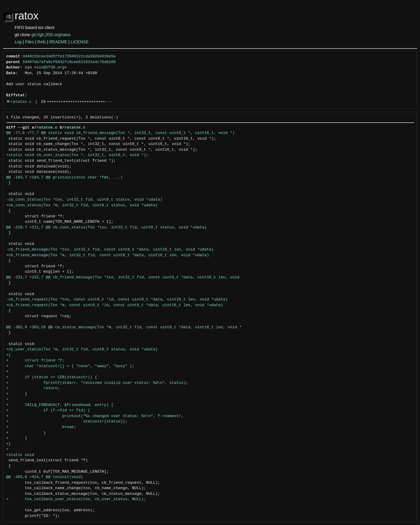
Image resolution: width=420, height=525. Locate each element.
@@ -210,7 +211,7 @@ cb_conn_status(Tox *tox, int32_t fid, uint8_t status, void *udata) (107, 228)
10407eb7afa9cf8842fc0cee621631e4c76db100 (69, 62)
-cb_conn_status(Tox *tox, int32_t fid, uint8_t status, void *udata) (84, 200)
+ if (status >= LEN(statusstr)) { (52, 377)
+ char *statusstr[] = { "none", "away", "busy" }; (70, 366)
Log (18, 42)
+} (9, 444)
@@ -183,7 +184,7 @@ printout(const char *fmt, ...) (65, 178)
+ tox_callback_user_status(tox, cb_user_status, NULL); (76, 499)
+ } (17, 394)
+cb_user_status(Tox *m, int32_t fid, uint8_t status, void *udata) (82, 350)
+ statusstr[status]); (67, 422)
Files (30, 42)
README (58, 42)
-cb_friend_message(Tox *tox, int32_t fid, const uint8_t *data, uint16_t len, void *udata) (110, 250)
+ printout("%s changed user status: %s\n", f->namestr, (95, 416)
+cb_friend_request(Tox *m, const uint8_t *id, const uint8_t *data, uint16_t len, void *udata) (115, 305)
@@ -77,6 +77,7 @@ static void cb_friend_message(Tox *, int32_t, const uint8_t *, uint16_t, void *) (120, 133)
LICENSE (80, 42)
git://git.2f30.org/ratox (51, 35)
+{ (9, 355)
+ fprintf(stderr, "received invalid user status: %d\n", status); (97, 383)
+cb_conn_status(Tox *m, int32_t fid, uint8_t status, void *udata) (82, 205)
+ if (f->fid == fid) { (48, 410)
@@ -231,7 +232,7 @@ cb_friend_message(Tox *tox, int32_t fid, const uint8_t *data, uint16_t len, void (123, 277)
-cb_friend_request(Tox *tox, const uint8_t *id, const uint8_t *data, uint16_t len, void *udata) (117, 300)
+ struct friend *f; (35, 361)
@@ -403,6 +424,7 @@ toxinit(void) (45, 477)
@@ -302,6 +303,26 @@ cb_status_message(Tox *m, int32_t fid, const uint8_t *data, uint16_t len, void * (124, 327)
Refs (42, 42)
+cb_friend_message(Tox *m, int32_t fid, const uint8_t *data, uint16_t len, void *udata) (108, 255)
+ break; (41, 427)
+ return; (33, 388)
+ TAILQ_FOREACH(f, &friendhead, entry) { (60, 405)
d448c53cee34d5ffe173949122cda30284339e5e (69, 57)
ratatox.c (21, 102)
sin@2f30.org (51, 68)
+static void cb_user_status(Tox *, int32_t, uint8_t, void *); (77, 155)
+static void (20, 455)
